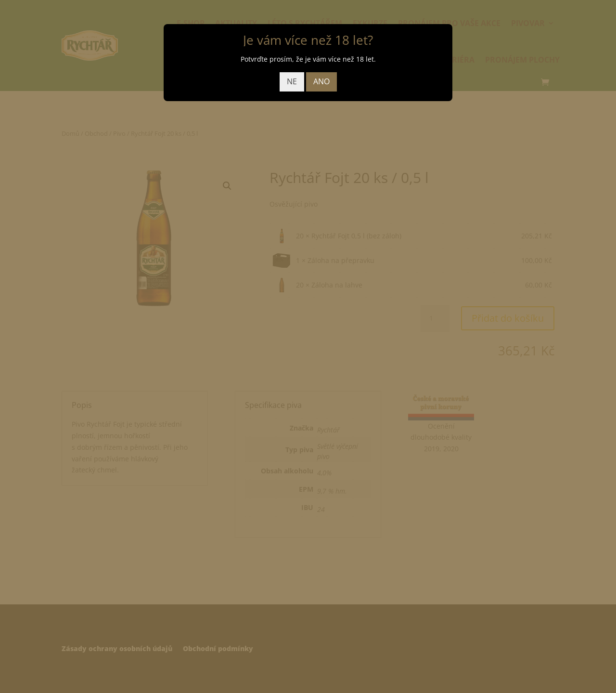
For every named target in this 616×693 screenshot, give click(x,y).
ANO (321, 81)
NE (292, 81)
